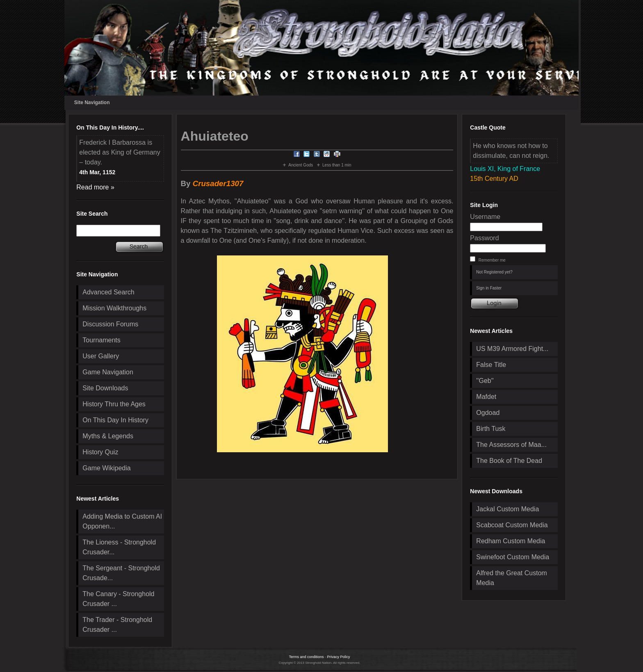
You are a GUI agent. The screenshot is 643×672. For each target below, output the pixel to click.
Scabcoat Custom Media (512, 525)
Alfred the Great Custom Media (512, 578)
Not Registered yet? (494, 272)
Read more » (95, 187)
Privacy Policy (339, 657)
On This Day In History (115, 420)
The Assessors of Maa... (511, 445)
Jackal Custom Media (507, 509)
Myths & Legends (108, 436)
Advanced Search (108, 292)
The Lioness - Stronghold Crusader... (119, 547)
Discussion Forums (110, 324)
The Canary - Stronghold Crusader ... (118, 599)
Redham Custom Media (511, 541)
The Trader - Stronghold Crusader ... (117, 625)
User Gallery (101, 356)
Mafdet (486, 397)
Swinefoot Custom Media (513, 557)
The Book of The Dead (509, 461)
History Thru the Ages (114, 404)
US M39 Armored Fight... (512, 349)
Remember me (492, 260)
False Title (491, 365)
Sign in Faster (489, 288)
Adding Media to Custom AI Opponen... (122, 521)
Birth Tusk (491, 429)
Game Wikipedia (106, 468)
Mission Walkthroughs (114, 308)
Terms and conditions (306, 657)
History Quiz (100, 452)
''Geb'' (485, 381)
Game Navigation (108, 372)
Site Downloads (105, 388)
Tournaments (101, 340)
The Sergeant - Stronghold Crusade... (121, 573)
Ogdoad (488, 413)
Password (484, 238)
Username (485, 217)
